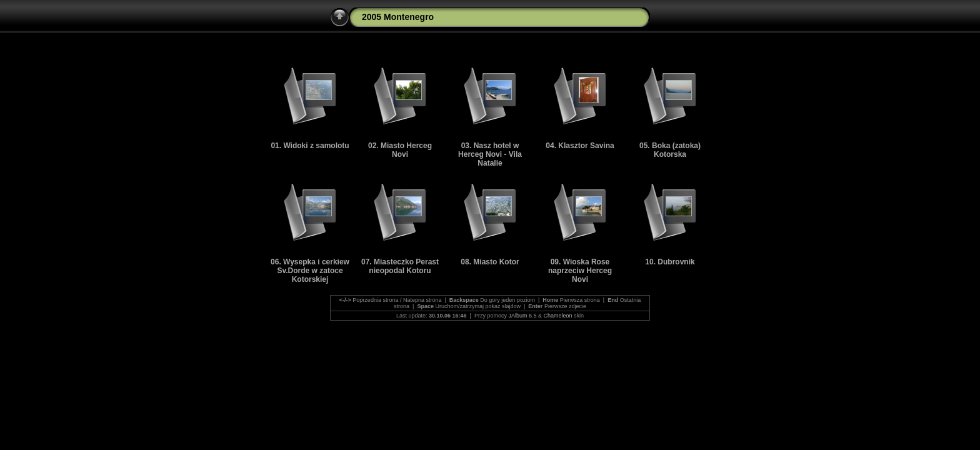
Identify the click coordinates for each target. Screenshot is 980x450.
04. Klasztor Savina (580, 146)
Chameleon (557, 316)
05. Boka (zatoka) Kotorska (670, 150)
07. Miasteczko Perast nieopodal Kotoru (400, 266)
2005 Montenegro (398, 17)
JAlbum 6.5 (522, 316)
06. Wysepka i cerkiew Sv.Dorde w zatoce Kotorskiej (310, 271)
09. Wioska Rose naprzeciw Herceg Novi (580, 271)
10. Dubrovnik (670, 262)
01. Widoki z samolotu (310, 146)
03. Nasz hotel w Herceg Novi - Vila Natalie (490, 154)
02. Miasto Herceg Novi (400, 150)
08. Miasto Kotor (490, 262)
